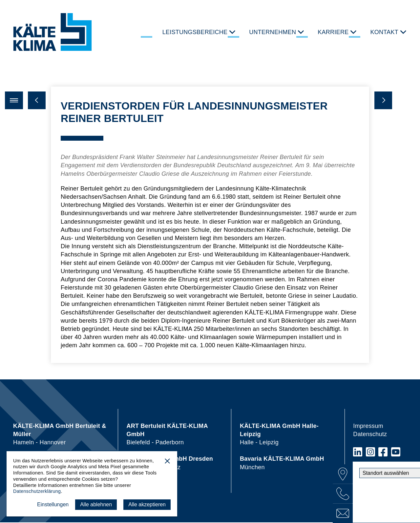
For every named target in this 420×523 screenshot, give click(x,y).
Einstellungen (53, 504)
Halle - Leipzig (279, 435)
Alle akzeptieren (147, 504)
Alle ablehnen (96, 504)
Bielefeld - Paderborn (167, 435)
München (282, 464)
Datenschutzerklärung (37, 491)
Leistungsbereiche (195, 32)
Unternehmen (273, 32)
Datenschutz (370, 435)
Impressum (368, 427)
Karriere (333, 32)
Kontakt (384, 32)
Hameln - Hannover (60, 435)
